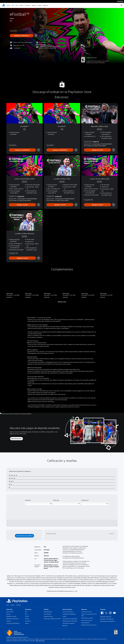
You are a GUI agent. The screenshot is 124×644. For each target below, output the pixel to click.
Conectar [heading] (103, 609)
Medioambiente (48, 612)
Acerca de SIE (10, 612)
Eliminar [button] (111, 534)
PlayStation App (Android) (107, 619)
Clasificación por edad (87, 618)
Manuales (65, 626)
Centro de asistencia (68, 612)
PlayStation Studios (11, 616)
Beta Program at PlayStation (107, 621)
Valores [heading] (46, 609)
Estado (64, 616)
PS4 (17, 5)
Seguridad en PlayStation (69, 614)
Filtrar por (56, 500)
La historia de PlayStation (13, 623)
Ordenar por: (85, 500)
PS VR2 (27, 616)
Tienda (39, 5)
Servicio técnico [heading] (67, 609)
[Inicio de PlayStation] (4, 5)
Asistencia (45, 5)
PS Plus (21, 5)
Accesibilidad (47, 614)
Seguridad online (48, 616)
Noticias (34, 5)
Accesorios (27, 5)
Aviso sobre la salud (87, 620)
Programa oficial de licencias (89, 625)
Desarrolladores (85, 623)
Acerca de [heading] (9, 609)
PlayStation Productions (12, 619)
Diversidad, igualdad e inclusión (52, 619)
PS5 (13, 5)
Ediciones (28, 500)
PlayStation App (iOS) (106, 617)
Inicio (8, 605)
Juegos (8, 5)
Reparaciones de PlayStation (70, 619)
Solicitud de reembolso (69, 623)
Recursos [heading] (84, 609)
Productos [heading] (28, 609)
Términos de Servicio (87, 612)
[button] (24, 536)
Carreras (8, 614)
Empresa (9, 621)
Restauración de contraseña (70, 621)
